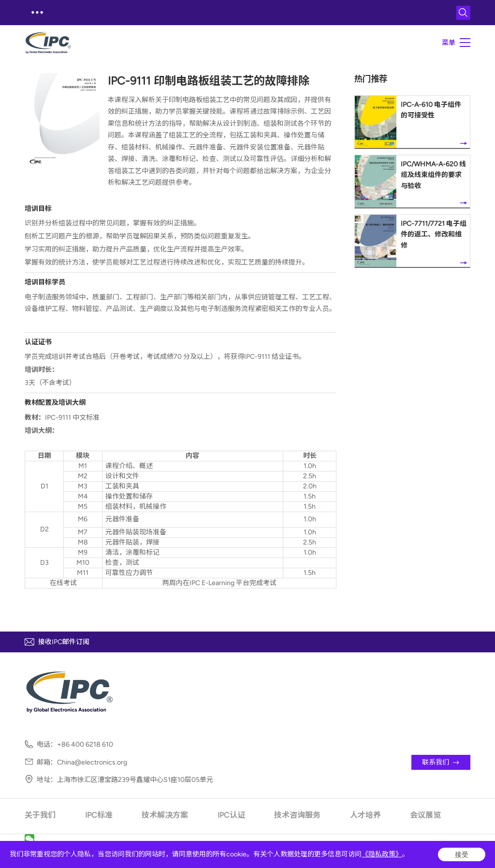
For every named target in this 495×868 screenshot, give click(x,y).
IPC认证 (231, 815)
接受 (462, 854)
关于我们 (40, 815)
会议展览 (425, 815)
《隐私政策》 (382, 854)
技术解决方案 (165, 815)
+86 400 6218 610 (85, 745)
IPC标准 (99, 815)
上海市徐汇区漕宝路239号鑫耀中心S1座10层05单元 (135, 780)
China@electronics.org (92, 763)
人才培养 (365, 815)
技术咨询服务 (297, 815)
